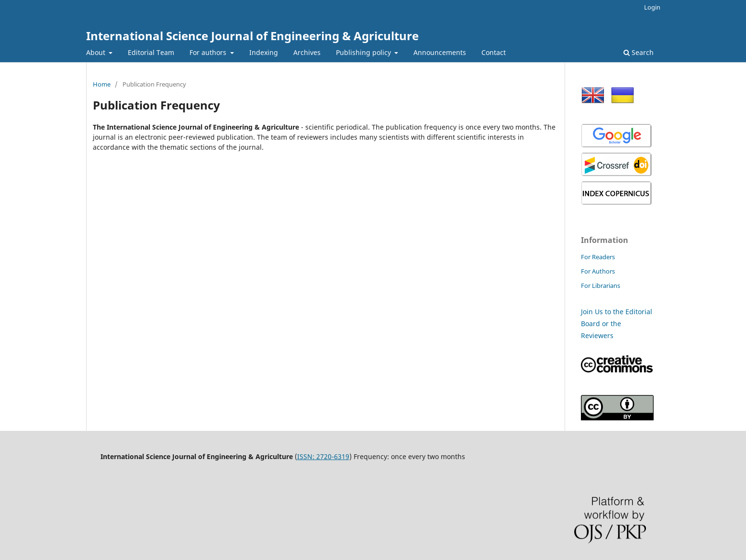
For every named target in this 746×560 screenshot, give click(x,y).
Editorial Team (151, 52)
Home (102, 84)
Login (652, 7)
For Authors (598, 271)
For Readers (598, 257)
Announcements (440, 52)
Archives (307, 52)
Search (639, 52)
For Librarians (601, 285)
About (97, 52)
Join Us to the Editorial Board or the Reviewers (617, 324)
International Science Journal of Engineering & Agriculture (252, 36)
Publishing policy (364, 52)
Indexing (264, 52)
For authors (209, 52)
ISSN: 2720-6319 (323, 456)
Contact (494, 52)
